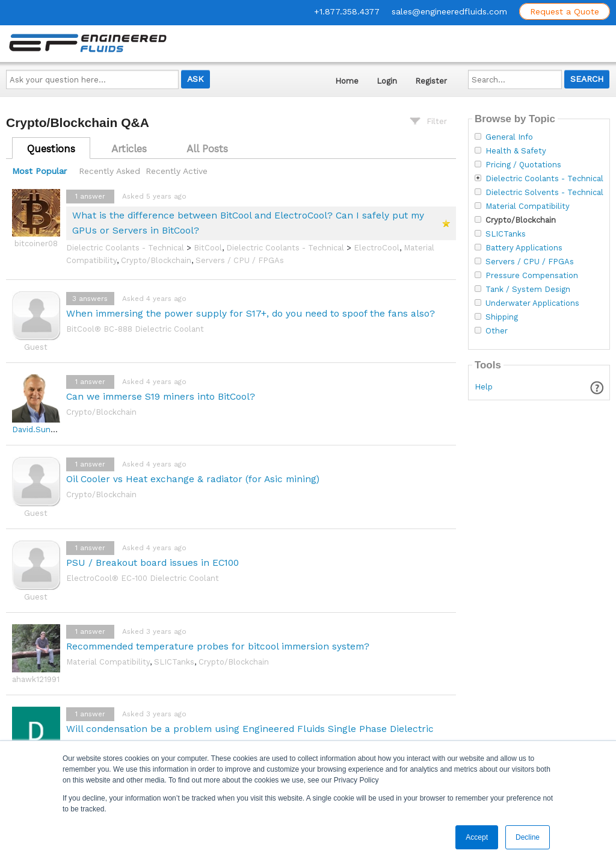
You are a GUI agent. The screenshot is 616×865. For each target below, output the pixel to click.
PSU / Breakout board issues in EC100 (152, 563)
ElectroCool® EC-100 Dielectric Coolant (143, 578)
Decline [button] (528, 837)
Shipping (502, 317)
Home (347, 81)
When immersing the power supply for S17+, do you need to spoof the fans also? (251, 313)
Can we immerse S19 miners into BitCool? (161, 396)
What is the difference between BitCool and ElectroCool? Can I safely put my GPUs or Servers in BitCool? (248, 223)
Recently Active (177, 171)
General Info (509, 137)
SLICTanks (174, 662)
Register (431, 81)
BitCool (208, 248)
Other (497, 331)
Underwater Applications (532, 303)
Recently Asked (109, 171)
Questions (51, 149)
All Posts (207, 149)
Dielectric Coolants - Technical (125, 248)
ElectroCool (377, 248)
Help (484, 387)
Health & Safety (516, 151)
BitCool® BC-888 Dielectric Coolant (135, 329)
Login (387, 81)
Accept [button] (477, 837)
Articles (129, 149)
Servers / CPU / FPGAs (240, 260)
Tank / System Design (528, 290)
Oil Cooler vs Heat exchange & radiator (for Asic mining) (193, 479)
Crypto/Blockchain (156, 260)
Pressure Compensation (532, 276)
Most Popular (39, 171)
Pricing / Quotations (523, 165)
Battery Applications (524, 248)
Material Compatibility (108, 662)
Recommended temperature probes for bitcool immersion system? (218, 646)
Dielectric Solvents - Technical (544, 193)
